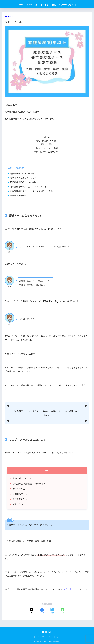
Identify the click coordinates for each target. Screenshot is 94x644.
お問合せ (44, 5)
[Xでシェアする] (32, 611)
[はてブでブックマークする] (52, 611)
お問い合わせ (69, 589)
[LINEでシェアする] (62, 611)
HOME (20, 5)
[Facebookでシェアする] (42, 611)
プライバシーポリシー (51, 637)
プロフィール (32, 5)
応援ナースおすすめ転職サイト (64, 5)
